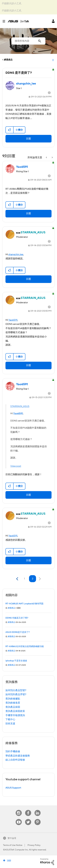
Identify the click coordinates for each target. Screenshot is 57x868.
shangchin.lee (16, 254)
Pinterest (38, 819)
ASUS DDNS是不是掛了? (17, 632)
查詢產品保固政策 (15, 711)
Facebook (28, 810)
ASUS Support (13, 788)
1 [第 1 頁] (24, 579)
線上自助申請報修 (15, 760)
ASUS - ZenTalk (18, 21)
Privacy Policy (34, 845)
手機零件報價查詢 (15, 715)
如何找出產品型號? (16, 690)
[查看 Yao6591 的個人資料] (22, 167)
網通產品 (8, 60)
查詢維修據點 (13, 699)
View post (16, 466)
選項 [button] (53, 60)
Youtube (19, 819)
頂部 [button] (9, 861)
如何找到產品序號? (16, 694)
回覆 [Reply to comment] (29, 213)
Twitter (28, 819)
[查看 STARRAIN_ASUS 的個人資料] (33, 232)
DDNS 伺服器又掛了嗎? (17, 618)
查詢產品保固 (13, 707)
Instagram (19, 810)
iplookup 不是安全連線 (16, 661)
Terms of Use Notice (13, 845)
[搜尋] (28, 41)
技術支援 (10, 724)
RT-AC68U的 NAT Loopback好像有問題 (24, 604)
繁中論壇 (12, 838)
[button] (10, 130)
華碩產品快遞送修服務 (18, 756)
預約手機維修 (13, 751)
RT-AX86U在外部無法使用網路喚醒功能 (25, 646)
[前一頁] (18, 579)
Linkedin (38, 810)
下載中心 (10, 719)
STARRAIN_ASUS (20, 406)
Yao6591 (13, 320)
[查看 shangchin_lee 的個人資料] (26, 84)
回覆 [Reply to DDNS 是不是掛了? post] (29, 139)
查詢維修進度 (13, 703)
